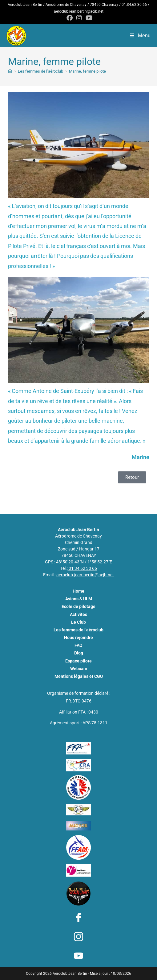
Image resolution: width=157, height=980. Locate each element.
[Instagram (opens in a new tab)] (79, 18)
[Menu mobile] (140, 36)
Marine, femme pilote (87, 71)
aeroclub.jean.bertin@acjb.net (79, 11)
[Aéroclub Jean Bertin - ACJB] (10, 71)
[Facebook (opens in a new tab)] (70, 18)
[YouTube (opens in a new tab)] (88, 18)
